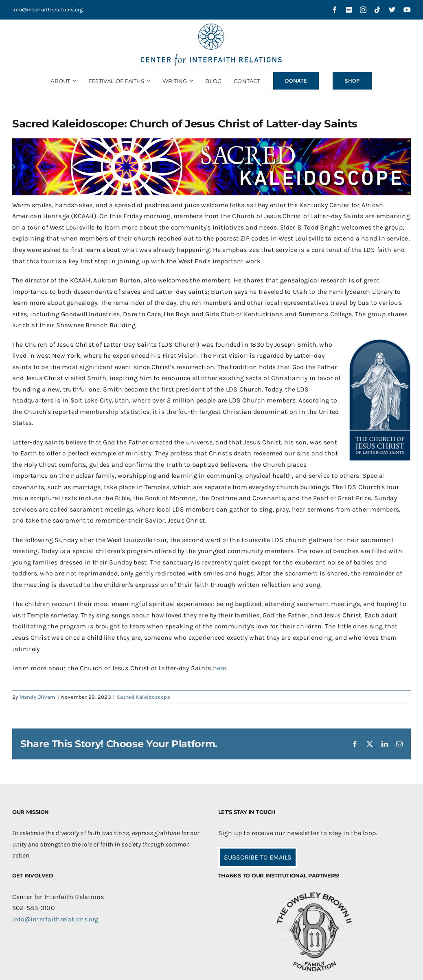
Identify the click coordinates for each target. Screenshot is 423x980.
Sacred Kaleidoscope (144, 697)
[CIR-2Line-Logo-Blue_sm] (212, 27)
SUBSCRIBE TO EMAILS (258, 857)
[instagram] (363, 10)
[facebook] (335, 10)
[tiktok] (377, 10)
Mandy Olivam (37, 697)
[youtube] (407, 10)
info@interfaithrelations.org (48, 10)
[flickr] (349, 10)
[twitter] (392, 10)
